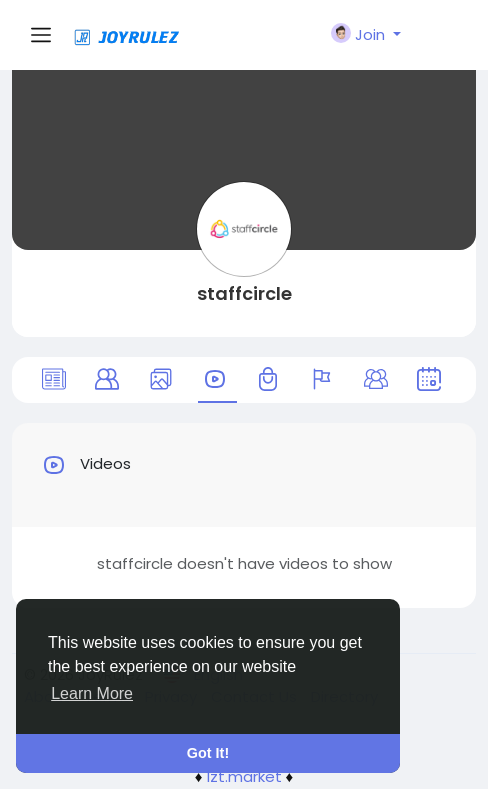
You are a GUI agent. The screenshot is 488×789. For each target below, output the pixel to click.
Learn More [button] (92, 693)
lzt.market (244, 776)
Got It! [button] (208, 753)
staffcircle (244, 293)
